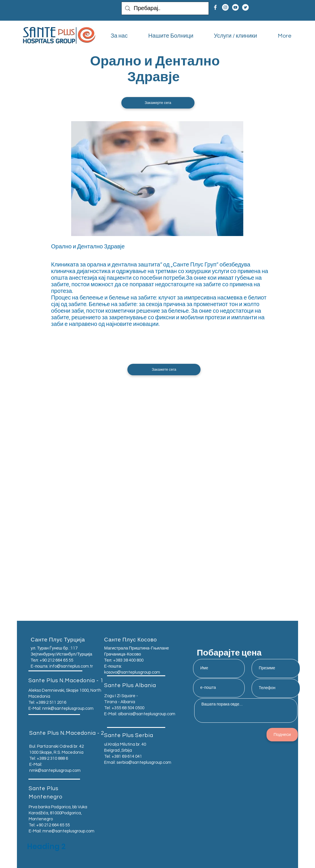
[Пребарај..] (165, 8)
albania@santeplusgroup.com (147, 714)
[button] (158, 103)
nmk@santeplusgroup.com (68, 708)
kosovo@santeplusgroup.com (132, 672)
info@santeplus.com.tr (71, 666)
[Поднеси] (282, 735)
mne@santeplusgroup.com (68, 831)
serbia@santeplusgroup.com (144, 762)
